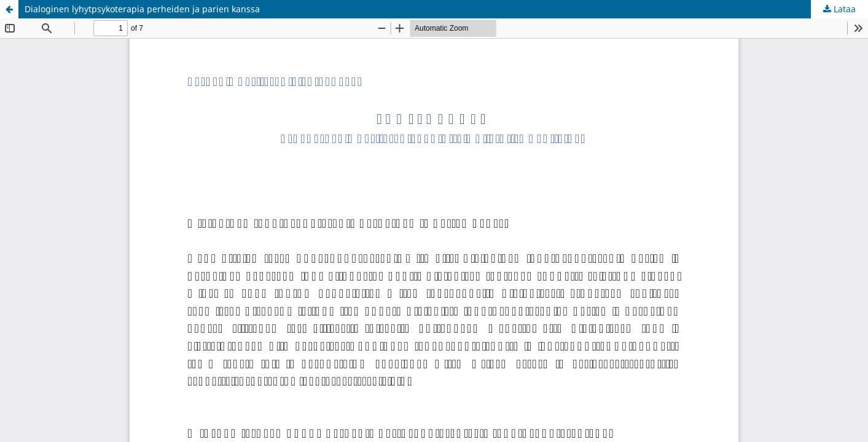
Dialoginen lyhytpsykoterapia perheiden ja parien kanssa (142, 9)
